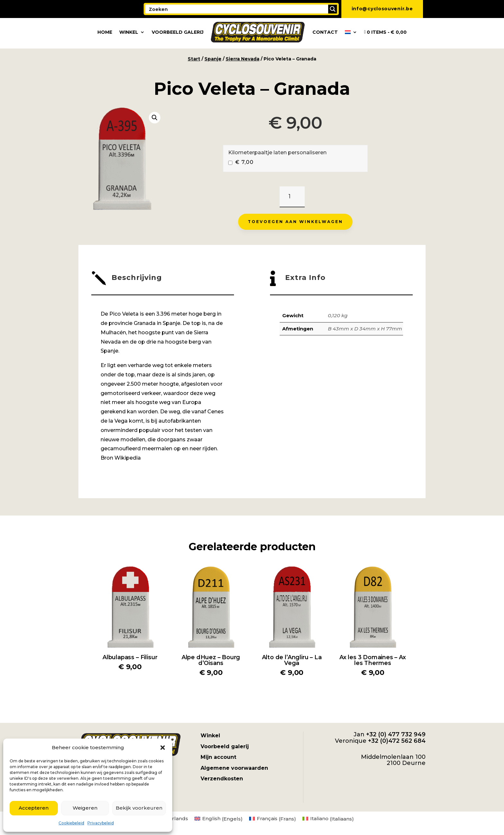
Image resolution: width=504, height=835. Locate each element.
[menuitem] (351, 32)
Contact (325, 32)
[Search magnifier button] (333, 9)
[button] (163, 748)
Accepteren (34, 808)
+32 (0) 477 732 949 (396, 734)
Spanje (213, 59)
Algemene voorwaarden (234, 768)
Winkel (129, 32)
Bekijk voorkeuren (139, 808)
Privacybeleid (101, 823)
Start (194, 59)
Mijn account (218, 757)
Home (105, 32)
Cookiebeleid (71, 823)
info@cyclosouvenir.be (382, 9)
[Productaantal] (292, 197)
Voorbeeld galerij (178, 32)
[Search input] (237, 9)
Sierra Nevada (243, 59)
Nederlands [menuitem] (173, 818)
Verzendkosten (222, 779)
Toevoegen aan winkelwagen (295, 222)
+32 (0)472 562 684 (397, 741)
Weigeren (85, 808)
